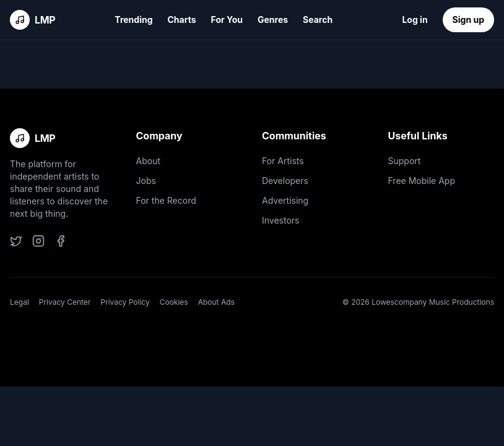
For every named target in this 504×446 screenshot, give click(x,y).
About (148, 161)
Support (405, 161)
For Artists (283, 161)
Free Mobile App (422, 181)
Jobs (146, 181)
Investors (280, 220)
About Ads (216, 302)
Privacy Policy (125, 302)
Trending (133, 20)
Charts (182, 20)
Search (318, 20)
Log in (415, 20)
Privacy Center (65, 302)
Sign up (468, 20)
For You (227, 20)
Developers (285, 181)
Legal (20, 302)
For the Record (166, 200)
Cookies (174, 302)
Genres (273, 20)
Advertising (285, 200)
